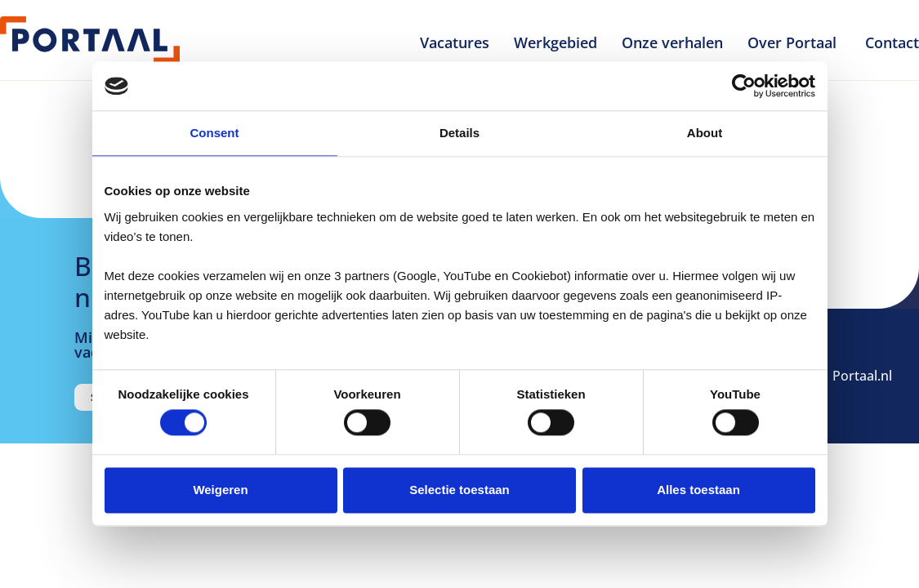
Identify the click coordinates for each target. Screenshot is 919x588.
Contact (892, 42)
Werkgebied (555, 42)
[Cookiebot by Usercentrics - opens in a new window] (744, 86)
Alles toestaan (698, 490)
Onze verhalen (672, 42)
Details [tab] (459, 133)
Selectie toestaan (459, 490)
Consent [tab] (215, 133)
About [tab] (705, 133)
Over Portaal (794, 42)
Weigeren (220, 490)
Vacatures (455, 42)
